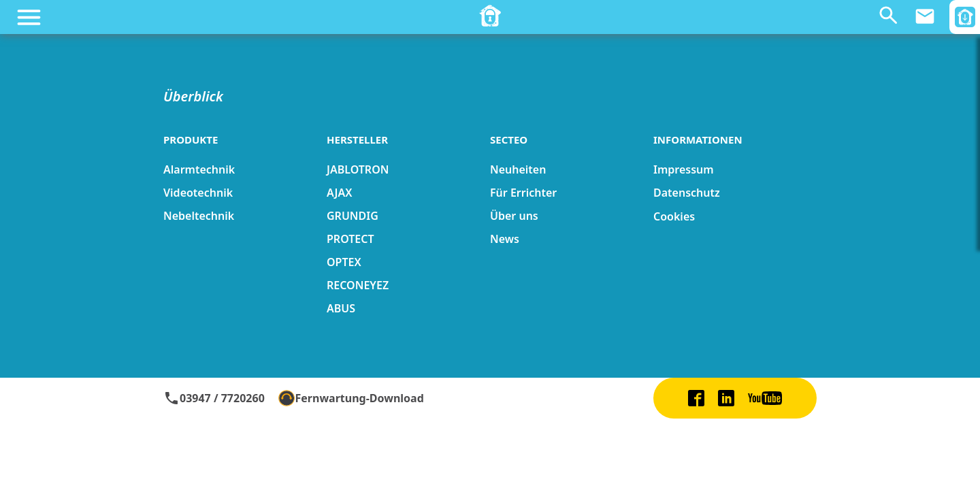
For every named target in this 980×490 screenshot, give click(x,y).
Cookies (674, 216)
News (505, 239)
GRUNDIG (353, 216)
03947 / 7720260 (214, 398)
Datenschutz (687, 193)
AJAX (339, 193)
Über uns (514, 216)
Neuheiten (518, 169)
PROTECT (350, 239)
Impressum (684, 169)
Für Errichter (523, 193)
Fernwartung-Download (351, 398)
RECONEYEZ (358, 285)
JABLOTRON (358, 169)
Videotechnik (198, 193)
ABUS (341, 308)
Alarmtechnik (199, 169)
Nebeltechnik (199, 216)
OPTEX (344, 262)
